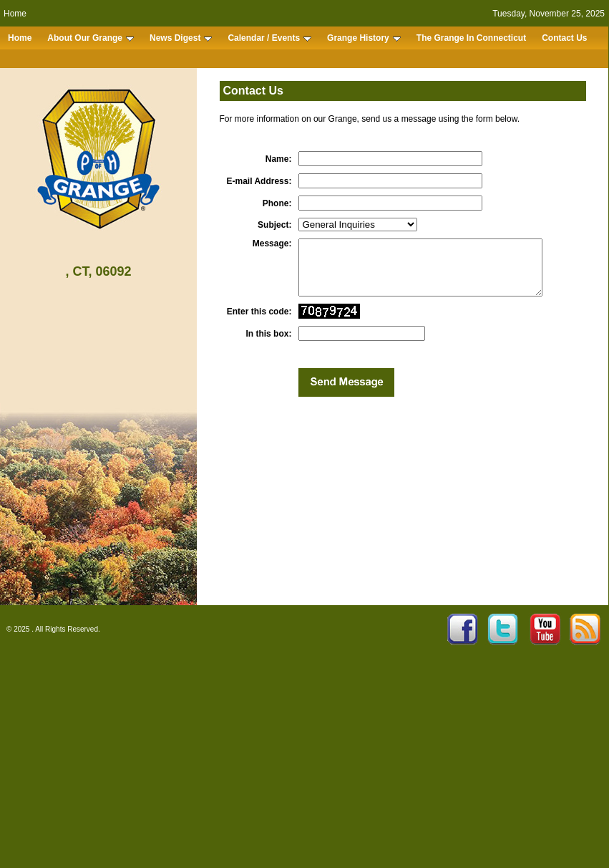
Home (15, 14)
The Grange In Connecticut (471, 38)
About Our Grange (91, 38)
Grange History (364, 38)
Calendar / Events (269, 38)
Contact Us (564, 38)
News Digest (181, 38)
